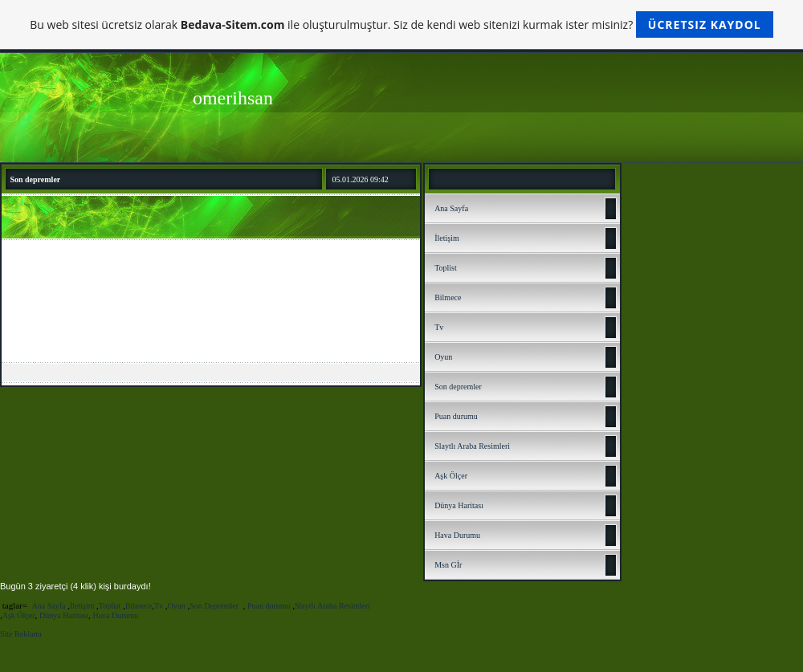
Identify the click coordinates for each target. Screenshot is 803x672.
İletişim (447, 238)
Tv (439, 327)
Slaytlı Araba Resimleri (472, 446)
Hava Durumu (457, 535)
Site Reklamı (21, 634)
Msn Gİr (448, 565)
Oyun (443, 357)
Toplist (446, 268)
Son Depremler (215, 606)
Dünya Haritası (459, 505)
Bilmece (448, 297)
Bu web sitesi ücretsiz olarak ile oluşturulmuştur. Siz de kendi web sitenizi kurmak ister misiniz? (401, 24)
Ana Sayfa (451, 208)
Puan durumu (456, 416)
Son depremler (458, 387)
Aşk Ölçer (451, 476)
